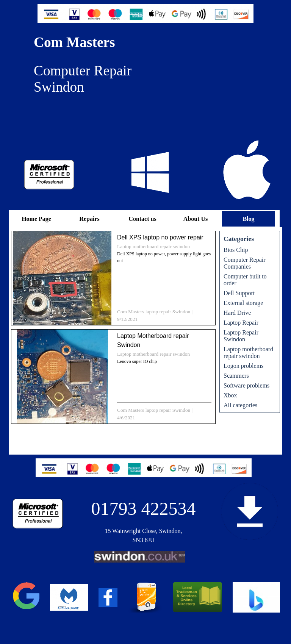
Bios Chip (236, 250)
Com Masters (74, 42)
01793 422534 (144, 509)
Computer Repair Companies (245, 263)
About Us (196, 219)
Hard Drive (237, 313)
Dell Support (239, 293)
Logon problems (243, 366)
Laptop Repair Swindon (241, 336)
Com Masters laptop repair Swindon (154, 312)
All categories (240, 405)
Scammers (236, 376)
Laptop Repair (241, 323)
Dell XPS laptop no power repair (160, 237)
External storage (243, 303)
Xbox (230, 395)
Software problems (246, 385)
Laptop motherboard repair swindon (153, 246)
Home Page (36, 219)
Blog (248, 219)
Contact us (142, 219)
